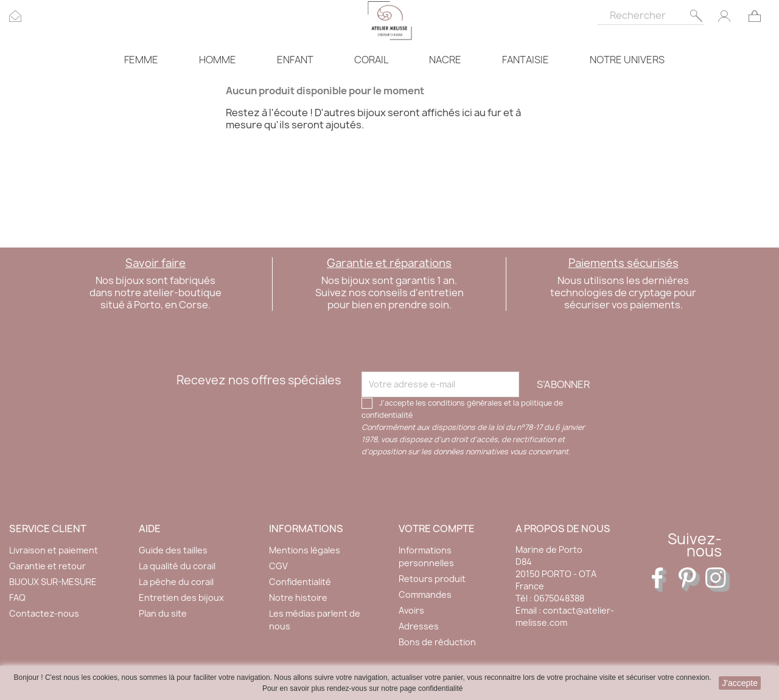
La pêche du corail (176, 582)
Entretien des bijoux (181, 598)
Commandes (425, 594)
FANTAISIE (526, 60)
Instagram (718, 580)
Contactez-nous (44, 613)
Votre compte (437, 528)
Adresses (419, 626)
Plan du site (163, 613)
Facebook (664, 580)
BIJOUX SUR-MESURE (53, 582)
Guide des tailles (173, 550)
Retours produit (432, 579)
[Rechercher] (651, 12)
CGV (278, 566)
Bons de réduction (437, 642)
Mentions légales (305, 550)
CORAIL (371, 60)
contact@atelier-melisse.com (565, 616)
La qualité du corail (177, 566)
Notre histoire (298, 598)
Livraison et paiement (54, 550)
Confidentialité (300, 582)
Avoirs (411, 610)
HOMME (218, 60)
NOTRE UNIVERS (627, 60)
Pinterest (691, 580)
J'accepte (740, 683)
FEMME (141, 60)
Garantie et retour (47, 566)
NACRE (445, 60)
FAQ (17, 598)
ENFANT (295, 60)
